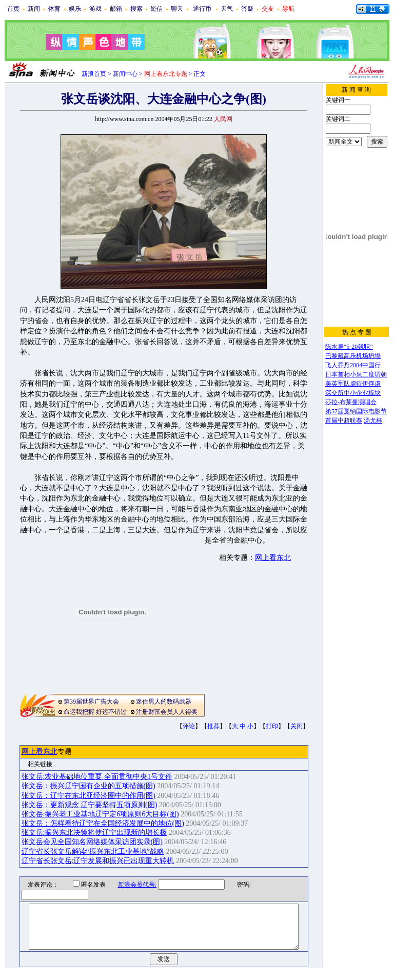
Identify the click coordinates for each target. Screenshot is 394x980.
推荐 (213, 726)
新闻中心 (125, 74)
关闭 (297, 726)
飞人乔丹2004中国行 (353, 365)
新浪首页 (94, 74)
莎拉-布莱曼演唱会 (351, 402)
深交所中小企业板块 (353, 393)
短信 (156, 9)
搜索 (136, 9)
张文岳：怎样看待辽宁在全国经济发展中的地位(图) (103, 823)
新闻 (34, 9)
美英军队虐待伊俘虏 (353, 384)
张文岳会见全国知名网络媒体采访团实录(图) (92, 842)
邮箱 (116, 9)
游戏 (95, 9)
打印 (272, 726)
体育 (54, 9)
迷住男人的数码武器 (164, 702)
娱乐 (75, 9)
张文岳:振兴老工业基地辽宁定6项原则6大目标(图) (100, 814)
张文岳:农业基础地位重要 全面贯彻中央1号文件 (97, 777)
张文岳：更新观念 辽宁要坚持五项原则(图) (90, 805)
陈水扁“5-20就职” (349, 347)
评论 (189, 726)
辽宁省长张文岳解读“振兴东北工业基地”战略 (93, 852)
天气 (227, 9)
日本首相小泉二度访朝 (356, 374)
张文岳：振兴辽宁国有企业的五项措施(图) (88, 786)
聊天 (177, 9)
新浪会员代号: (131, 885)
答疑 (247, 9)
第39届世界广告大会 (91, 702)
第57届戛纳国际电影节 (356, 411)
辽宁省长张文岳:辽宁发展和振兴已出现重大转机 (98, 861)
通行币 (202, 9)
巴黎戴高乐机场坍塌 (353, 356)
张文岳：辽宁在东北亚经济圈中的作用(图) (88, 796)
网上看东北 (273, 558)
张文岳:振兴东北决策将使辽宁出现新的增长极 (94, 833)
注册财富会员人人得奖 (167, 712)
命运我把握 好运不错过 (95, 712)
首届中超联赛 (344, 421)
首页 (13, 9)
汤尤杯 (373, 421)
